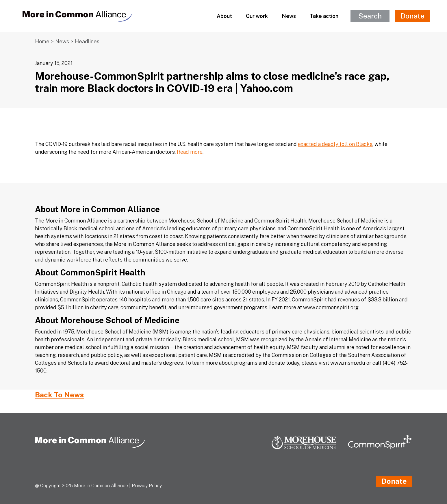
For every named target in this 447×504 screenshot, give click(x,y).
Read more (190, 152)
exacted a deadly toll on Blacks (335, 144)
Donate (412, 16)
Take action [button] (324, 16)
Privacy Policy (147, 486)
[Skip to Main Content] (0, 0)
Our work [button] (257, 16)
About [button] (224, 16)
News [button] (289, 16)
